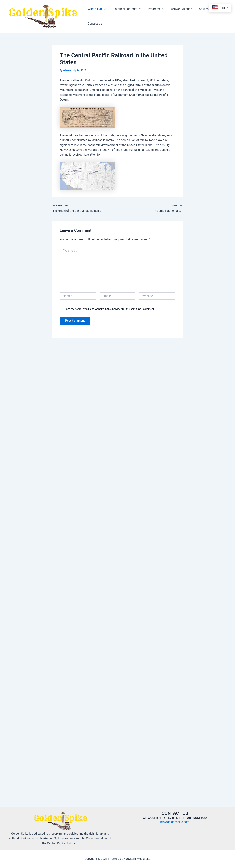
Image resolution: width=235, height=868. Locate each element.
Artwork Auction (178, 9)
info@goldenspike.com (175, 822)
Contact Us (94, 24)
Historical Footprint (125, 9)
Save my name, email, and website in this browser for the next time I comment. (110, 309)
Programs (154, 9)
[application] (103, 9)
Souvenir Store (204, 9)
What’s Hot (96, 9)
